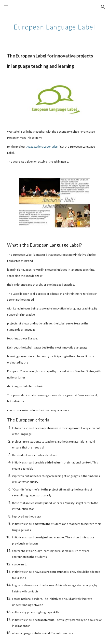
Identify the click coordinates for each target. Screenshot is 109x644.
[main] (54, 26)
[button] (6, 7)
